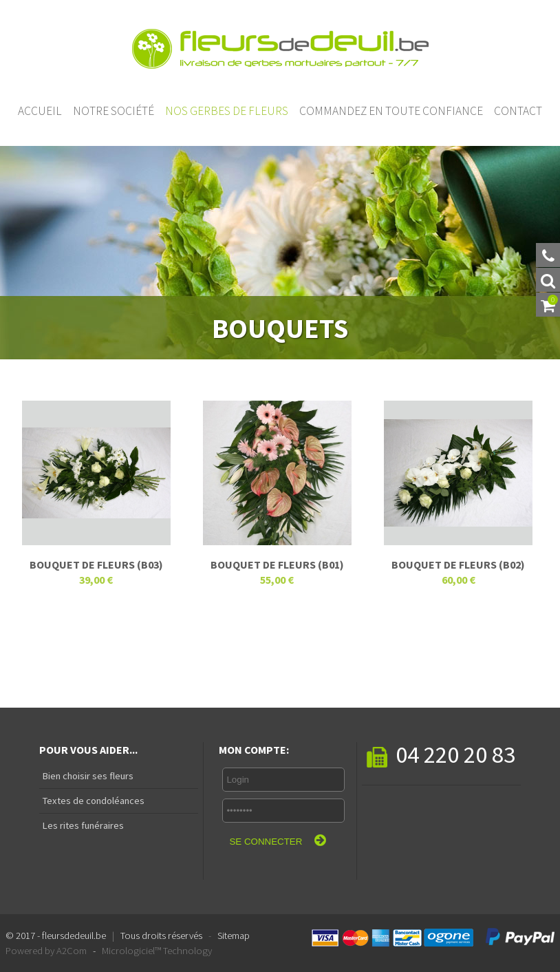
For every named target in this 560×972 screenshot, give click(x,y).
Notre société (114, 111)
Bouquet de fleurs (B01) (277, 564)
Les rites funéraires (82, 825)
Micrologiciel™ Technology (157, 951)
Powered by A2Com (46, 951)
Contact (518, 111)
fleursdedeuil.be (74, 936)
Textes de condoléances (92, 801)
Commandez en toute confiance (391, 111)
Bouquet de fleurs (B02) (458, 564)
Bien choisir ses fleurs (86, 776)
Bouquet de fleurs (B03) (96, 564)
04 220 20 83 (441, 754)
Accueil (40, 111)
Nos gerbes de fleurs (227, 111)
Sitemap (234, 936)
